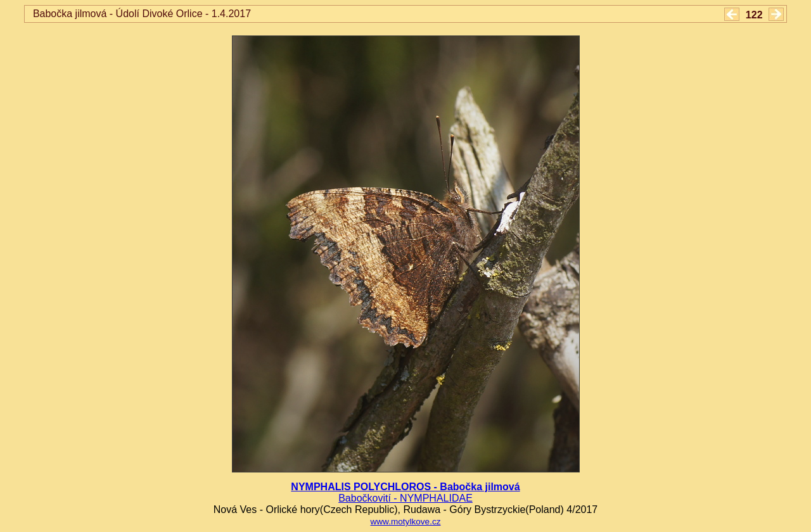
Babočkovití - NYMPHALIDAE (405, 498)
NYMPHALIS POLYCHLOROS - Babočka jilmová (405, 487)
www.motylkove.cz (405, 522)
